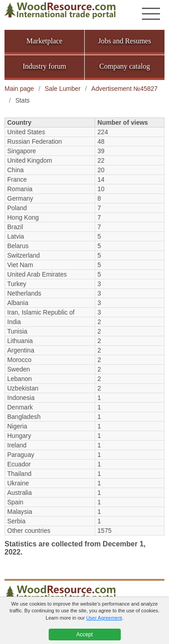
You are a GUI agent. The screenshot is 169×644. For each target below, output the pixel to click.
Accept (84, 635)
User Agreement (104, 618)
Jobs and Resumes (125, 41)
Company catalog (124, 66)
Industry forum (44, 66)
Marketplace (45, 41)
